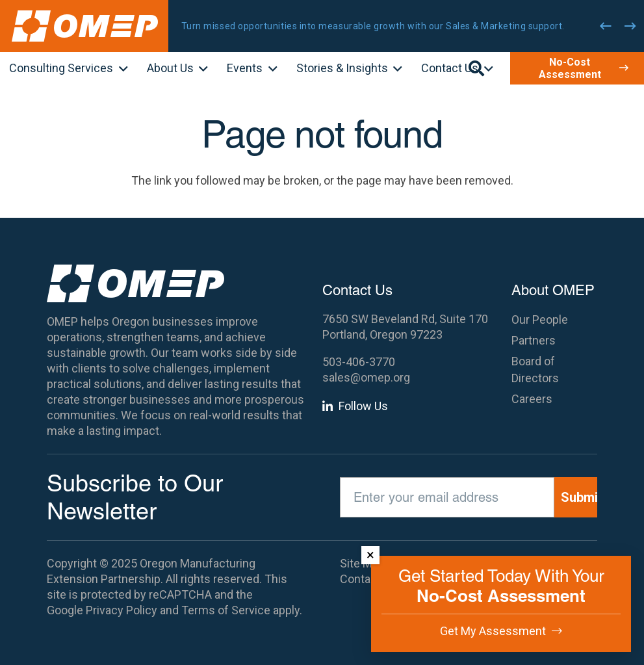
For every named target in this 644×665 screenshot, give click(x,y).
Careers (532, 399)
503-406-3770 (359, 362)
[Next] (630, 26)
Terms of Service (226, 610)
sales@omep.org (366, 377)
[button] (121, 70)
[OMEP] (85, 26)
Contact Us (368, 579)
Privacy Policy (122, 610)
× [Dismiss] (370, 555)
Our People (540, 319)
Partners (534, 340)
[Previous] (606, 26)
